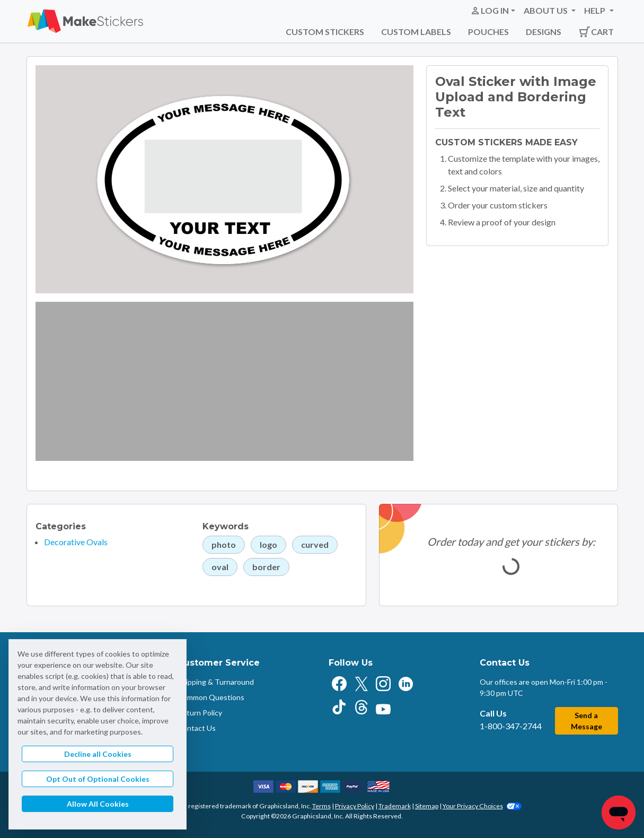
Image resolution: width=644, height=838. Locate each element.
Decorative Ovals (76, 542)
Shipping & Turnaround (216, 682)
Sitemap (427, 806)
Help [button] (596, 10)
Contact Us (197, 728)
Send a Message (586, 721)
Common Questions (211, 697)
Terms (321, 806)
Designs (544, 32)
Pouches (488, 32)
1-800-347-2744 (511, 726)
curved (315, 544)
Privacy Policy (355, 806)
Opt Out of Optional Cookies (98, 779)
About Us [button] (546, 10)
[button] (493, 11)
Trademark (395, 806)
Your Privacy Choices (482, 806)
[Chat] (619, 813)
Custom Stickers (325, 32)
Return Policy (200, 713)
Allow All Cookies (98, 804)
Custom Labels (416, 32)
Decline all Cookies (98, 754)
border (266, 567)
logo (268, 544)
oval (220, 567)
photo (224, 544)
